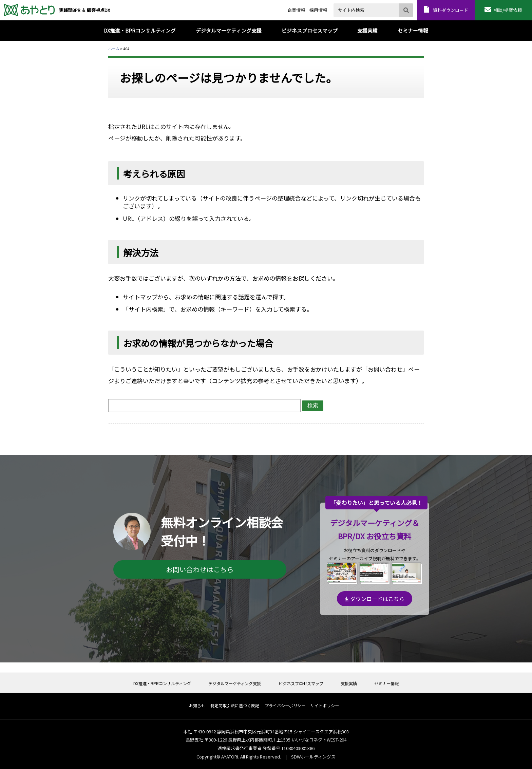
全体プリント (385, 48)
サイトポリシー (325, 706)
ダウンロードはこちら (375, 599)
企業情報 (296, 10)
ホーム (114, 49)
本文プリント (411, 48)
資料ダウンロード (451, 10)
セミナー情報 (386, 683)
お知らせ (197, 706)
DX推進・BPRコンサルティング (162, 683)
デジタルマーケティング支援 (235, 683)
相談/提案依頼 (508, 10)
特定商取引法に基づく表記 (235, 706)
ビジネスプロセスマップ (301, 683)
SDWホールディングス (313, 757)
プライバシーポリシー (285, 706)
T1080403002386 (298, 748)
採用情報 (318, 10)
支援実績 (349, 683)
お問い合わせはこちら (200, 569)
